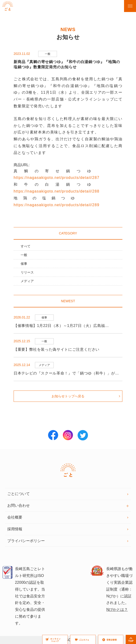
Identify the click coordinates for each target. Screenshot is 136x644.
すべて (26, 246)
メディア (27, 281)
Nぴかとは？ (117, 610)
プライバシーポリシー (26, 541)
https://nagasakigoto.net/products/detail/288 (57, 191)
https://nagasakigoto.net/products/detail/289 (57, 205)
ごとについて (19, 494)
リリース (27, 272)
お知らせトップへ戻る (68, 396)
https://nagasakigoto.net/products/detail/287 (57, 178)
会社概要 (15, 517)
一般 (24, 255)
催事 (24, 264)
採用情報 (15, 529)
